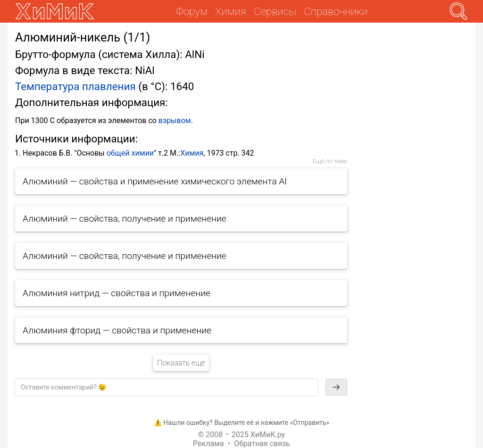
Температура (47, 86)
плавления (109, 86)
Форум (192, 11)
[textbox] (167, 387)
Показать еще (181, 363)
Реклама (208, 444)
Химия (192, 153)
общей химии (130, 153)
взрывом (175, 120)
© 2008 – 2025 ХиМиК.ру (241, 435)
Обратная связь (262, 444)
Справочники (336, 11)
